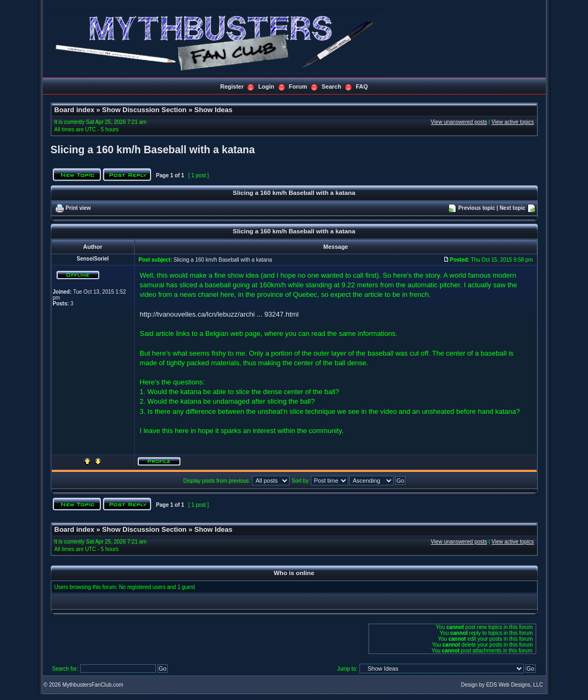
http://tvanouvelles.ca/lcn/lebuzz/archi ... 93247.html (219, 314)
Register (232, 86)
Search (331, 86)
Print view (78, 208)
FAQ (362, 86)
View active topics (512, 122)
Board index (75, 110)
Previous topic (477, 208)
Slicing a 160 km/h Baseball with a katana (153, 150)
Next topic (512, 208)
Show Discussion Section (144, 110)
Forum (298, 86)
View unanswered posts (459, 122)
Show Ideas (214, 110)
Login (266, 86)
